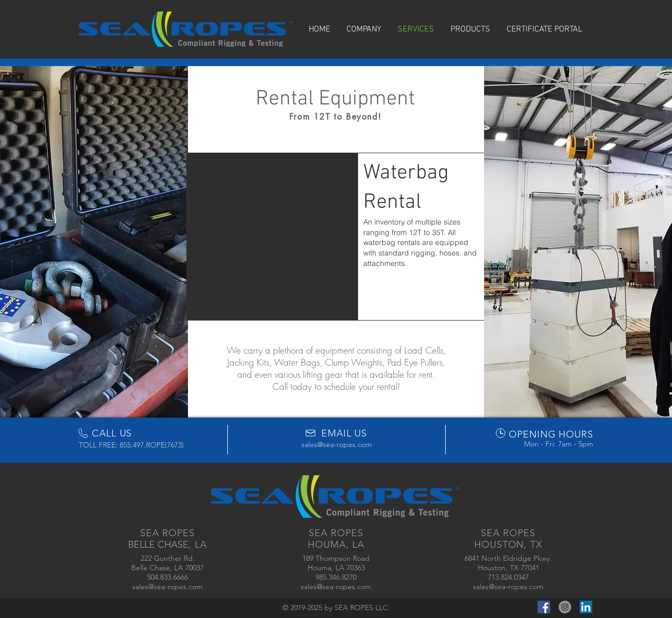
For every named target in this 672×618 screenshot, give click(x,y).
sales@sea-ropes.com (337, 444)
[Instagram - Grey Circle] (565, 607)
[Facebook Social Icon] (544, 607)
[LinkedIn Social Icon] (586, 607)
